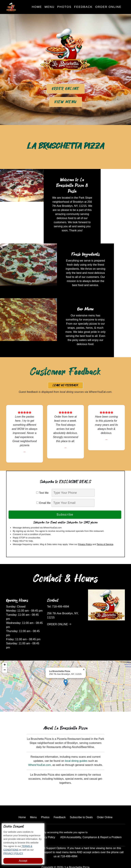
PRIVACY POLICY (13, 853)
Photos (64, 7)
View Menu (66, 102)
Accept (23, 861)
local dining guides (76, 749)
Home (37, 7)
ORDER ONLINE (59, 612)
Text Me (44, 481)
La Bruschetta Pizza (77, 855)
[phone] (73, 481)
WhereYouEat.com (40, 753)
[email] (73, 491)
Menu (49, 7)
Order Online (108, 7)
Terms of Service (105, 532)
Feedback (83, 7)
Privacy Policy (85, 532)
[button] (66, 670)
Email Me (43, 491)
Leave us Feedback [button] (65, 373)
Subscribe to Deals (81, 805)
